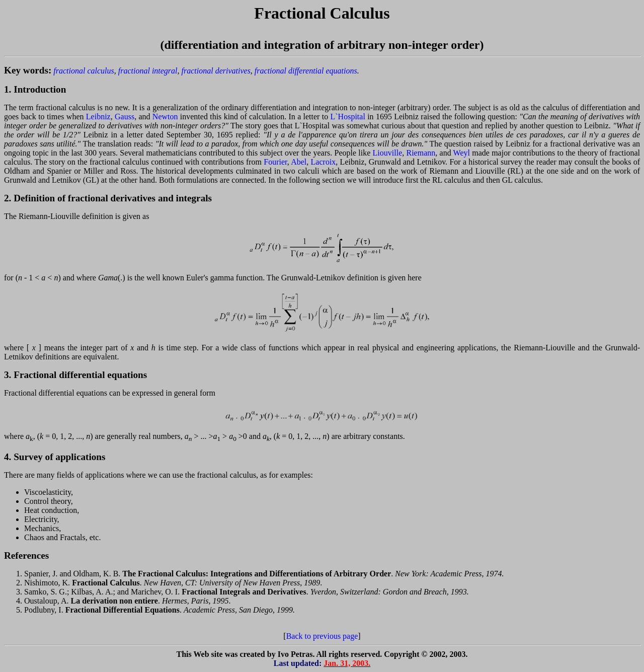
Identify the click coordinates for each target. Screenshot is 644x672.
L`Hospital (348, 117)
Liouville (388, 153)
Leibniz (98, 117)
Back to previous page (322, 636)
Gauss (125, 117)
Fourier (275, 162)
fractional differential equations (306, 71)
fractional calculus (84, 71)
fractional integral (148, 71)
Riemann (421, 153)
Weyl (462, 153)
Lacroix (324, 162)
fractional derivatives (216, 71)
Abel (299, 162)
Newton (165, 117)
